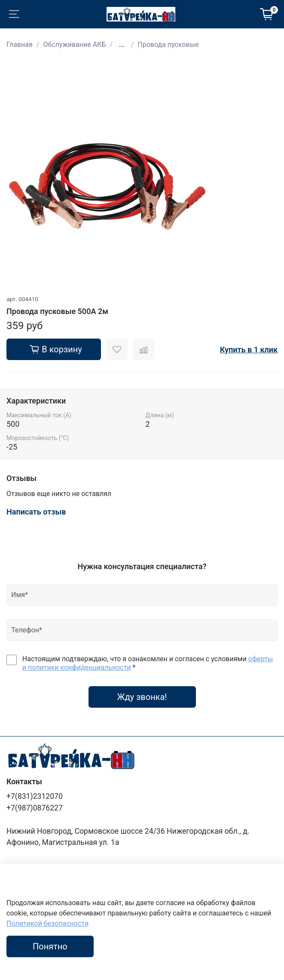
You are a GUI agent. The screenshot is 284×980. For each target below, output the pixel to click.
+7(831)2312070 (35, 796)
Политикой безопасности (47, 923)
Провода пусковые (168, 45)
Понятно (50, 946)
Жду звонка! (142, 697)
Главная (20, 45)
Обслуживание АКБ (74, 45)
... (122, 45)
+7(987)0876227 (35, 808)
